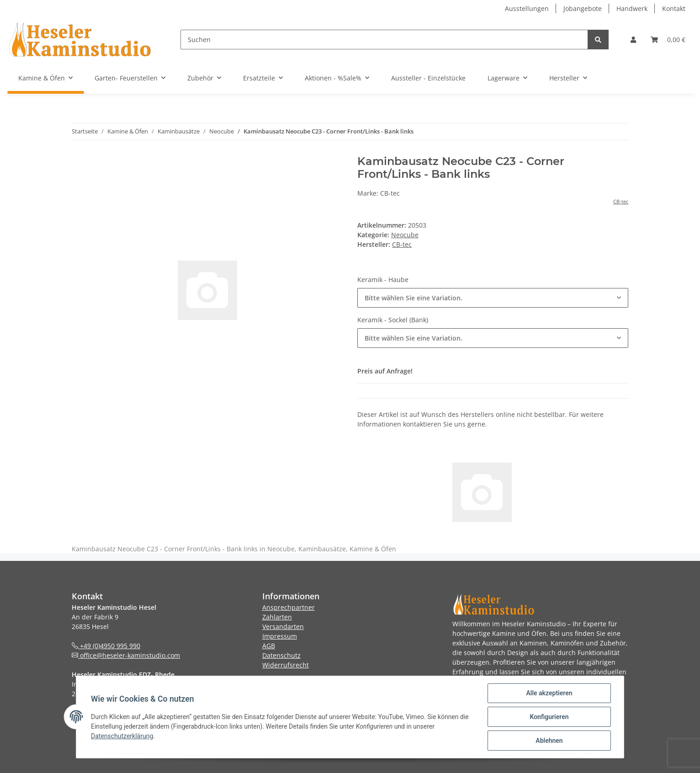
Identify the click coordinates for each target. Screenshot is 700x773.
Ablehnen (549, 741)
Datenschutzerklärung (122, 736)
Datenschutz (281, 655)
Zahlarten (277, 617)
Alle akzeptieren (549, 693)
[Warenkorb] (668, 40)
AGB (269, 646)
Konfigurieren (549, 717)
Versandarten (283, 626)
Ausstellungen (527, 8)
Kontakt (674, 8)
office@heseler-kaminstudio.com (126, 655)
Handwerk (632, 8)
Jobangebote (583, 8)
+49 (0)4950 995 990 (106, 646)
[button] (633, 40)
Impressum (280, 636)
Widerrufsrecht (286, 665)
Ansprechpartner (289, 607)
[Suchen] (384, 40)
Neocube (405, 235)
